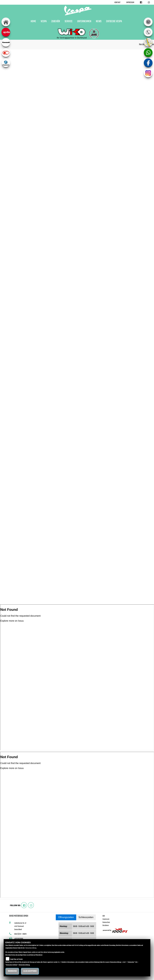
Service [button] (69, 21)
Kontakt (117, 3)
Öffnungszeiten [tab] (66, 917)
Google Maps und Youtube (16, 959)
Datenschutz (106, 922)
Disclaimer (106, 925)
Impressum (130, 3)
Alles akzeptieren (30, 971)
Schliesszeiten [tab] (86, 917)
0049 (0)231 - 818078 (20, 934)
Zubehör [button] (56, 21)
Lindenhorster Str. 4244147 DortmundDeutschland (20, 926)
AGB (104, 916)
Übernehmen (12, 971)
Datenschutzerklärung (31, 948)
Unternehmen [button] (84, 21)
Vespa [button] (44, 21)
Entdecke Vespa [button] (114, 21)
